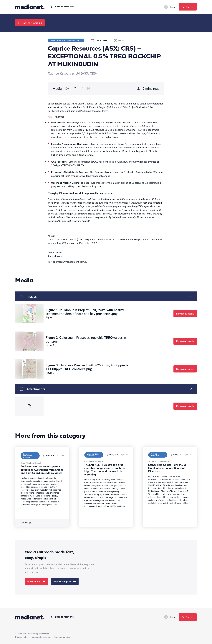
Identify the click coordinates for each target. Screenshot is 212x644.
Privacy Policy (22, 637)
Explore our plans (65, 581)
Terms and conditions (41, 637)
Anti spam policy (62, 637)
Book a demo (36, 581)
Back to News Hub (30, 23)
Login (170, 7)
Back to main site (62, 7)
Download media (185, 314)
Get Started (188, 7)
